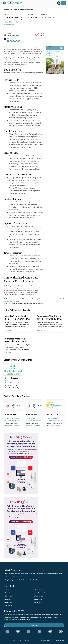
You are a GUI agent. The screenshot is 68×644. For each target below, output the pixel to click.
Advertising (39, 599)
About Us (8, 593)
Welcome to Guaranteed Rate (14, 577)
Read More (9, 330)
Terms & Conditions (58, 641)
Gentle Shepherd (9, 24)
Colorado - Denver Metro (48, 17)
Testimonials (39, 596)
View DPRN (9, 602)
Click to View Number (13, 36)
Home (7, 590)
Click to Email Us (43, 36)
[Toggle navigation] (63, 3)
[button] (59, 3)
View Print (8, 599)
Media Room (9, 606)
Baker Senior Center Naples (16, 414)
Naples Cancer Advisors (56, 414)
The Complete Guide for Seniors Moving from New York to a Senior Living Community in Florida (34, 573)
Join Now (34, 625)
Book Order (9, 596)
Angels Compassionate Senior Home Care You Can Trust (22, 580)
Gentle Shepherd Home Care (16, 378)
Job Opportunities (41, 593)
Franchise (38, 602)
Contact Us (39, 590)
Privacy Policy (45, 641)
